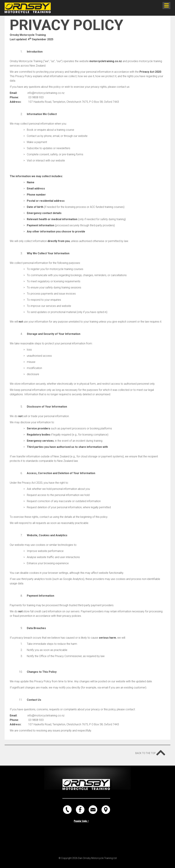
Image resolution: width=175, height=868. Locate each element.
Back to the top (150, 752)
